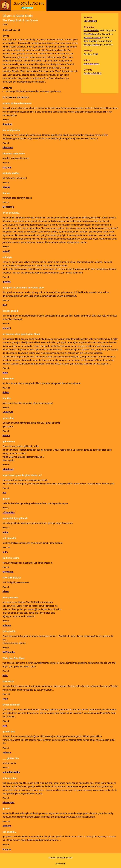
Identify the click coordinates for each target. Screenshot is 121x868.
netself (6, 251)
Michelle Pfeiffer (91, 30)
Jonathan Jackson (93, 38)
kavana (6, 187)
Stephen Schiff (91, 54)
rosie (5, 699)
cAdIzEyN (8, 412)
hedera (6, 435)
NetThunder (9, 652)
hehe (5, 373)
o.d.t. (5, 552)
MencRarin (8, 207)
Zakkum (7, 826)
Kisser (6, 591)
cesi (5, 726)
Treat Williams (91, 34)
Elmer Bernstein (92, 64)
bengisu (7, 849)
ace (4, 493)
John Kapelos (90, 41)
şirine (5, 532)
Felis (5, 675)
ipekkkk (7, 282)
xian (5, 305)
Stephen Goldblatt (92, 73)
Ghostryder (8, 802)
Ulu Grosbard (90, 21)
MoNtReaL (8, 572)
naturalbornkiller (11, 772)
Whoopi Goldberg (92, 45)
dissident (7, 124)
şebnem (7, 752)
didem (6, 392)
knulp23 (7, 328)
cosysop (7, 167)
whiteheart (8, 469)
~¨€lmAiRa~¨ (9, 512)
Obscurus (8, 147)
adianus (7, 625)
